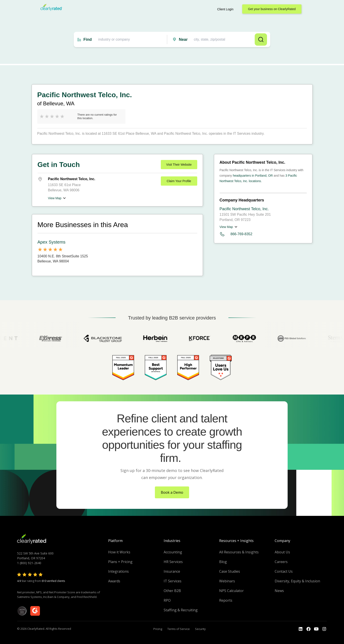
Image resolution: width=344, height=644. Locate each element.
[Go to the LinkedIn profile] (301, 629)
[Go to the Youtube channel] (316, 629)
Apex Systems (52, 242)
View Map (55, 198)
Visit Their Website (179, 165)
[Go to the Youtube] (308, 629)
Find (88, 39)
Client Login (225, 9)
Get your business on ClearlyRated (272, 9)
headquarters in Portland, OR (253, 176)
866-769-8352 (236, 234)
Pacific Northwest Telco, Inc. (244, 209)
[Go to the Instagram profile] (324, 629)
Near (183, 39)
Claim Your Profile (179, 181)
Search (261, 39)
